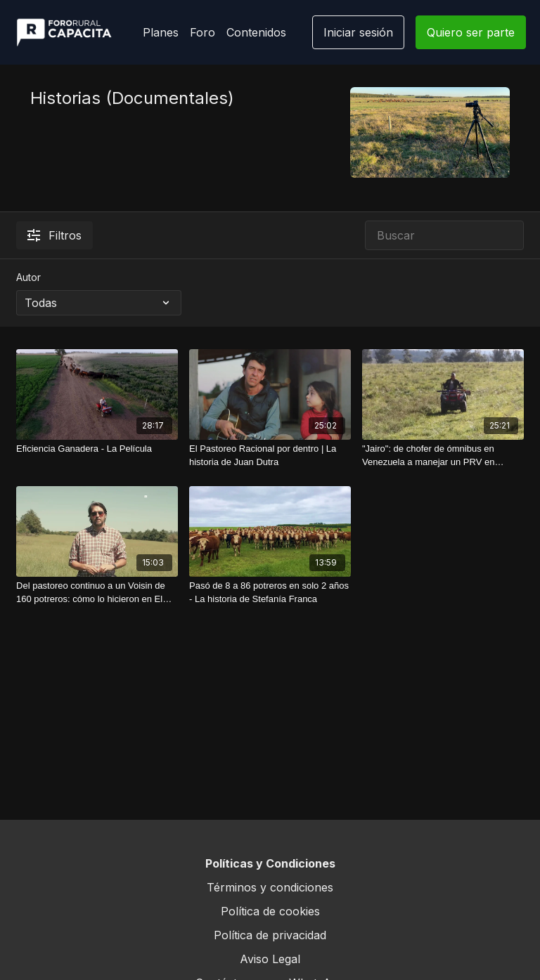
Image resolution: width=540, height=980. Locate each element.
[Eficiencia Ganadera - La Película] (97, 449)
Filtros (54, 235)
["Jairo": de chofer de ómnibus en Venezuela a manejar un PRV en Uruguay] (443, 456)
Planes (161, 32)
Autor (28, 277)
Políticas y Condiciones (270, 863)
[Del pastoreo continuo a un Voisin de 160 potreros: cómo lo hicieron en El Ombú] (97, 593)
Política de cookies (270, 911)
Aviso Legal (270, 959)
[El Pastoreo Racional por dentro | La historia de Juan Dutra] (270, 456)
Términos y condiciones (270, 887)
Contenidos (256, 32)
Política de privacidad (270, 935)
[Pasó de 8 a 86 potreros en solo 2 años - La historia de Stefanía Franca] (270, 593)
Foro (202, 32)
